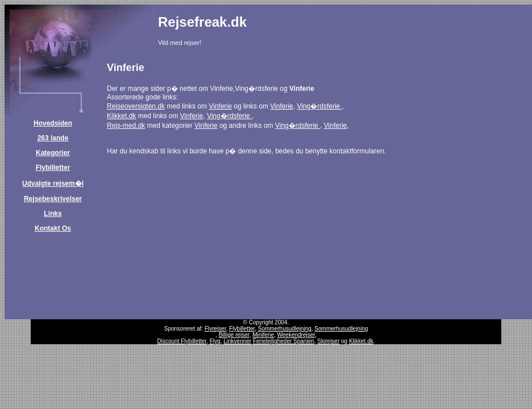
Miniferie (263, 335)
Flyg (215, 341)
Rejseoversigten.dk (136, 106)
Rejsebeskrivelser (53, 199)
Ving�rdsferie (319, 106)
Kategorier (53, 153)
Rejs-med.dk (126, 126)
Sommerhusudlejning (285, 329)
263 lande (53, 138)
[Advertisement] (397, 34)
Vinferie (220, 106)
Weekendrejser (296, 335)
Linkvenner (237, 341)
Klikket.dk (121, 116)
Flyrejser (215, 329)
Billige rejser (234, 335)
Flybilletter (53, 168)
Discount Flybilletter (182, 341)
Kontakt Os (53, 228)
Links (53, 214)
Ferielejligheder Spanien (284, 341)
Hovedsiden (53, 123)
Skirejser (328, 341)
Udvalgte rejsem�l (53, 183)
